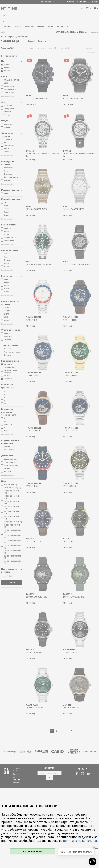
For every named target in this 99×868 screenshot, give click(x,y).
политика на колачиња (80, 841)
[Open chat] (93, 862)
